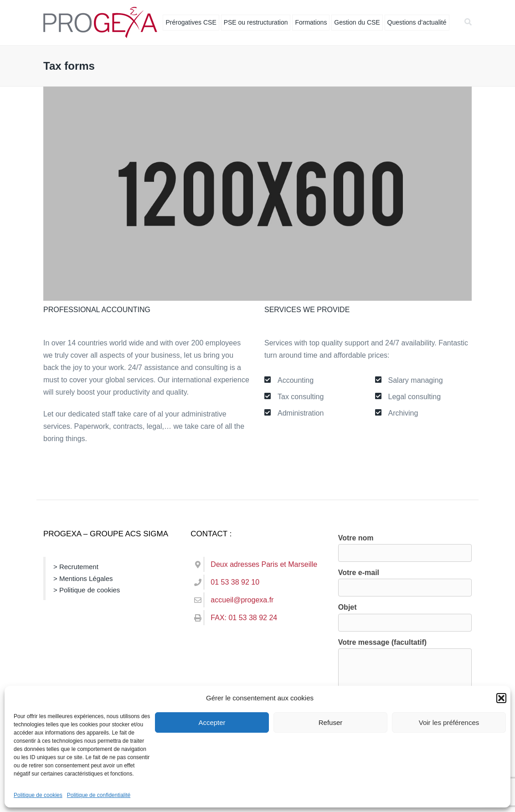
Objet (405, 615)
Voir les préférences (449, 722)
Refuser (331, 722)
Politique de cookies (38, 795)
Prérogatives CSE (191, 22)
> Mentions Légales (83, 578)
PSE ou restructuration (256, 22)
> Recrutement (76, 567)
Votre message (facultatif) (405, 680)
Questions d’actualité (417, 22)
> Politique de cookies (87, 590)
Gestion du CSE (357, 22)
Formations (311, 22)
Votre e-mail (405, 580)
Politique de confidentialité (99, 795)
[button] (501, 698)
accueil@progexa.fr (242, 600)
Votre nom (405, 545)
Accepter (212, 722)
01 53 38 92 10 (235, 582)
